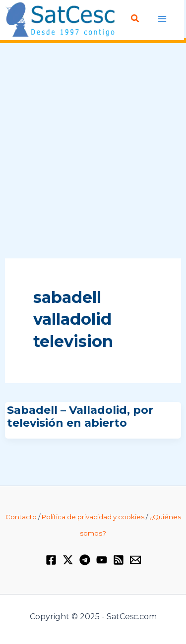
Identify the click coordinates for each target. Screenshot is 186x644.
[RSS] (119, 560)
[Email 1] (135, 560)
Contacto (21, 517)
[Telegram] (85, 560)
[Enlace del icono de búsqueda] (135, 19)
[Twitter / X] (68, 560)
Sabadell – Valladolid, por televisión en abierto (80, 417)
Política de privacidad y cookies (93, 517)
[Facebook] (51, 560)
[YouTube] (102, 560)
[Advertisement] (93, 151)
